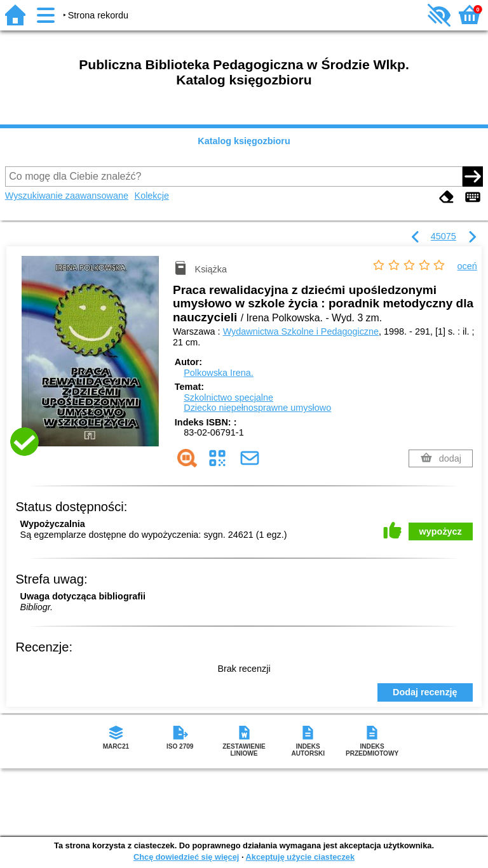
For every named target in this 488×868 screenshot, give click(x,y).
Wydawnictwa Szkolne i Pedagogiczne (301, 331)
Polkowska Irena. (219, 373)
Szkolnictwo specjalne (228, 397)
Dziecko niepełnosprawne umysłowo (257, 408)
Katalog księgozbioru (244, 141)
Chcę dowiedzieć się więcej (186, 857)
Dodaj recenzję (425, 692)
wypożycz (441, 531)
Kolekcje (152, 196)
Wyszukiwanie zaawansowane (67, 196)
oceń (467, 266)
